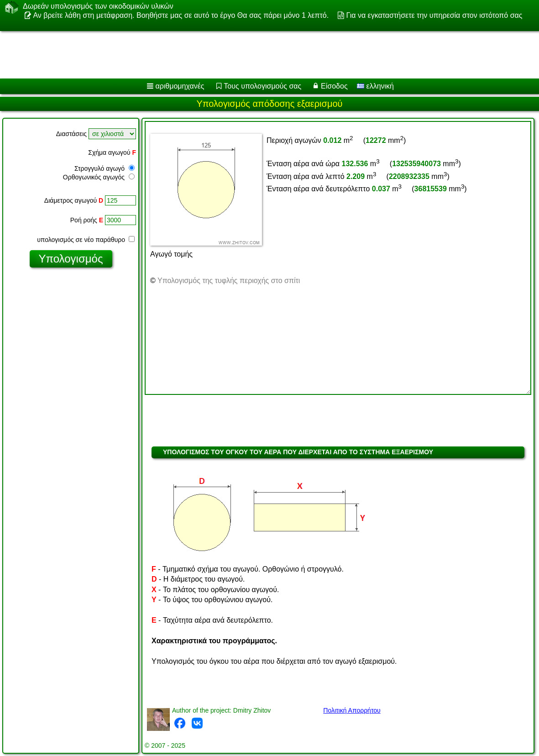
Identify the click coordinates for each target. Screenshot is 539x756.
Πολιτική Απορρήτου (352, 710)
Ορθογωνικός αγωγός (99, 177)
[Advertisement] (259, 55)
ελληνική (375, 86)
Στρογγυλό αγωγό (105, 168)
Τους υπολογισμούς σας (262, 86)
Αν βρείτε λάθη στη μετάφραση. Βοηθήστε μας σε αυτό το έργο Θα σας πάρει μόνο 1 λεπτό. (181, 15)
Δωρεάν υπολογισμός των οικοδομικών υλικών (98, 6)
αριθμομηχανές (180, 86)
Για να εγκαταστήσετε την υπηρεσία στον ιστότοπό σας (434, 15)
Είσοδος (334, 86)
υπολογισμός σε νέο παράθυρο (86, 240)
